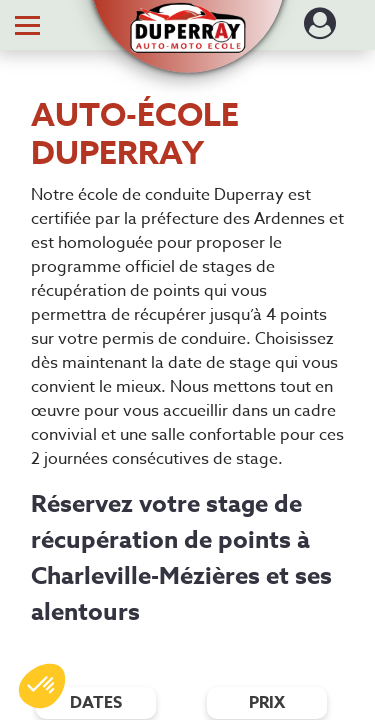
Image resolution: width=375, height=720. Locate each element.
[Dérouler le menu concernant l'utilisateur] (320, 30)
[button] (187, 17)
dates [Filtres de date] (96, 703)
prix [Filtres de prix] (267, 703)
